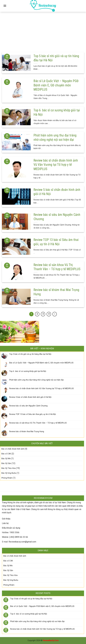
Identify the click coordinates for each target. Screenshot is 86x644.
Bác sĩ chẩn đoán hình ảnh (13, 449)
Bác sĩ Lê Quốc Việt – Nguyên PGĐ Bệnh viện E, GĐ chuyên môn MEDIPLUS (41, 363)
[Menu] (5, 6)
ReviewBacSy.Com (51, 641)
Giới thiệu (6, 519)
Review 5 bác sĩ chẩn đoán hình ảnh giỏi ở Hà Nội (30, 397)
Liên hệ (5, 523)
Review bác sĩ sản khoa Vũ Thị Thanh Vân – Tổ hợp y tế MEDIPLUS (38, 423)
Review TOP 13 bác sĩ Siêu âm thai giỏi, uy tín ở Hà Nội (33, 414)
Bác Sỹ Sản (6, 463)
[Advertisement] (43, 30)
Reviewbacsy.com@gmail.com (22, 542)
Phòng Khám (7, 478)
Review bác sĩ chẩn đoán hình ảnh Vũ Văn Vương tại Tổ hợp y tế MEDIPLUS (41, 388)
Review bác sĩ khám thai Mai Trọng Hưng (27, 431)
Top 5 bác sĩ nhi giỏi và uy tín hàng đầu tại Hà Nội (30, 354)
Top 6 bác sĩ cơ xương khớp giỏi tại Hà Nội (28, 371)
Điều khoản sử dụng (11, 528)
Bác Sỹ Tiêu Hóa (8, 468)
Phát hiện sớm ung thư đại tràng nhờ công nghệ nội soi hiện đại (36, 380)
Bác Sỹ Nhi (6, 459)
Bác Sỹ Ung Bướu (9, 473)
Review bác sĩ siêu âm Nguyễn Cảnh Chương (28, 406)
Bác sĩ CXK (6, 454)
